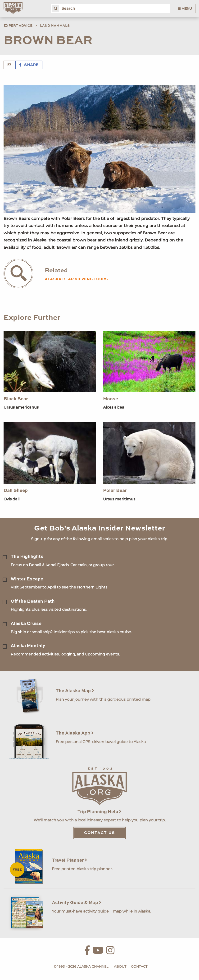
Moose (111, 399)
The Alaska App (75, 733)
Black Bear (16, 399)
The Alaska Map (75, 691)
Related (56, 271)
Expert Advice (18, 26)
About (120, 967)
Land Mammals (55, 26)
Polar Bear (115, 491)
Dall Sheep (16, 491)
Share (29, 65)
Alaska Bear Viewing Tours (76, 279)
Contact (139, 967)
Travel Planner (70, 860)
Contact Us (100, 833)
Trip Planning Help (99, 812)
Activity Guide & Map (77, 903)
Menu (185, 9)
